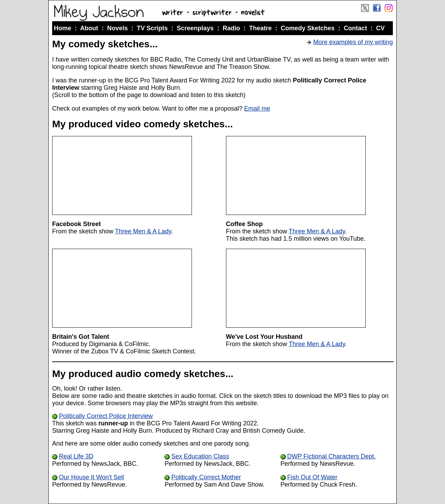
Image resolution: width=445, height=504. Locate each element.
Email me (257, 109)
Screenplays (195, 28)
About (89, 28)
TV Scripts (152, 28)
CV (381, 28)
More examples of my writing (353, 42)
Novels (117, 28)
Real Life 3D (76, 456)
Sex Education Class (200, 456)
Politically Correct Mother (206, 477)
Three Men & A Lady (143, 231)
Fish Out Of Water (312, 477)
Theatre (261, 28)
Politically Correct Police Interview (106, 416)
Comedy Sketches (308, 28)
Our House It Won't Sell (91, 477)
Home (63, 28)
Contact (355, 28)
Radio (232, 28)
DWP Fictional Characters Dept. (331, 456)
